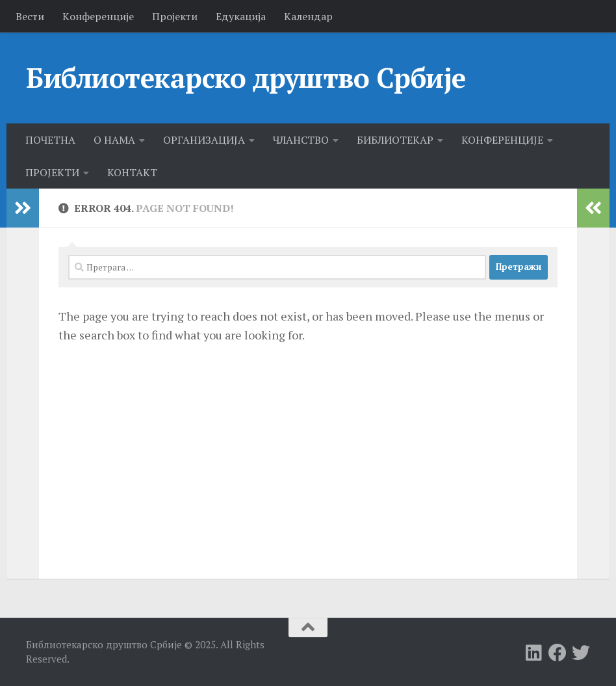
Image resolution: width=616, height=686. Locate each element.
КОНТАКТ (132, 172)
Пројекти (175, 16)
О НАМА (114, 140)
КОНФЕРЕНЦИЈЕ (502, 140)
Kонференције (98, 16)
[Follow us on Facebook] (558, 653)
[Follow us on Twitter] (581, 653)
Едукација (241, 16)
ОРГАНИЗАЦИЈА (204, 140)
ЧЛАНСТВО (301, 140)
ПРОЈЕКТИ (52, 172)
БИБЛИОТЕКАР (395, 140)
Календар (308, 16)
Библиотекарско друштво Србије (246, 77)
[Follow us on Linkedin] (534, 653)
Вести (30, 16)
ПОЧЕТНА (50, 140)
